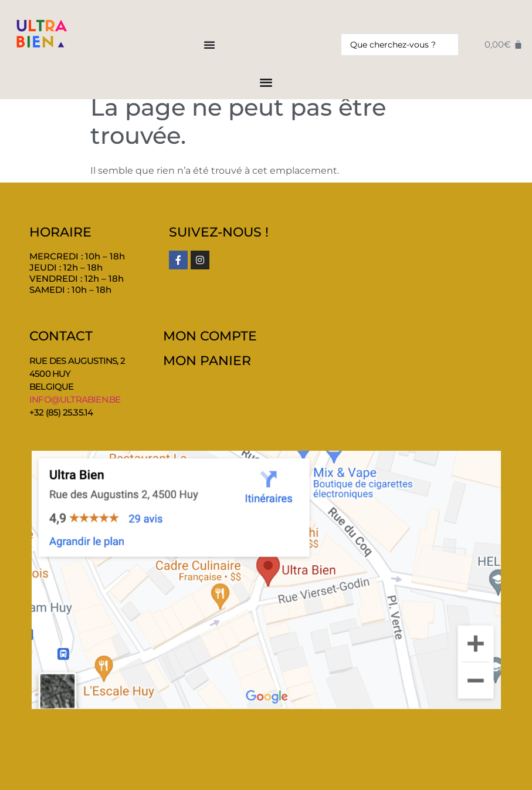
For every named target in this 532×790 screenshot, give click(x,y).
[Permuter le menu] (209, 45)
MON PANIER (207, 361)
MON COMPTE (210, 336)
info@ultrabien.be (75, 399)
